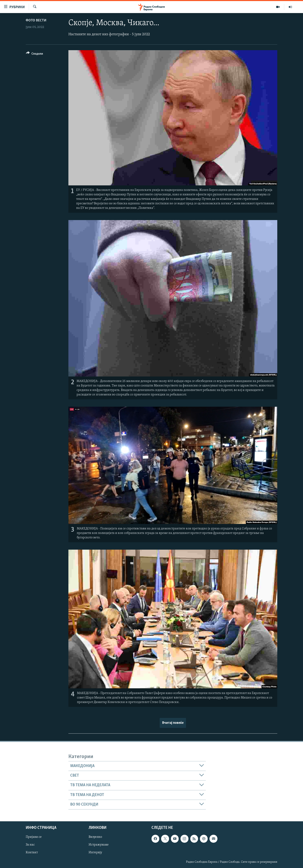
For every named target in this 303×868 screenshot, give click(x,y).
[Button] (34, 54)
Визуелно (95, 837)
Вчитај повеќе (173, 723)
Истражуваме (99, 845)
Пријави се (34, 837)
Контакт (32, 853)
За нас (30, 845)
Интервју (95, 853)
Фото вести (36, 20)
